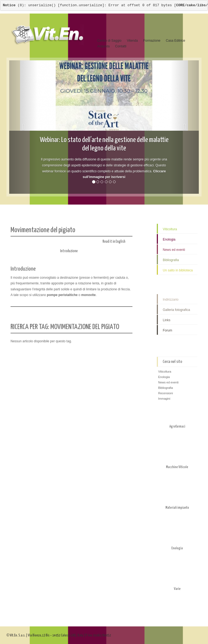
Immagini (164, 399)
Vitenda (132, 41)
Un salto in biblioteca (178, 270)
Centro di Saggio (109, 41)
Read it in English (118, 242)
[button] (23, 127)
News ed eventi (174, 250)
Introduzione (69, 251)
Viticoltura (170, 229)
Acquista (103, 46)
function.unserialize (81, 5)
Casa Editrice (175, 41)
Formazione (152, 41)
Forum (168, 330)
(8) (14, 5)
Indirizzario (171, 300)
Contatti (121, 46)
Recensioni (165, 393)
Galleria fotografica (176, 310)
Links (167, 320)
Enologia (169, 239)
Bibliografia (171, 260)
